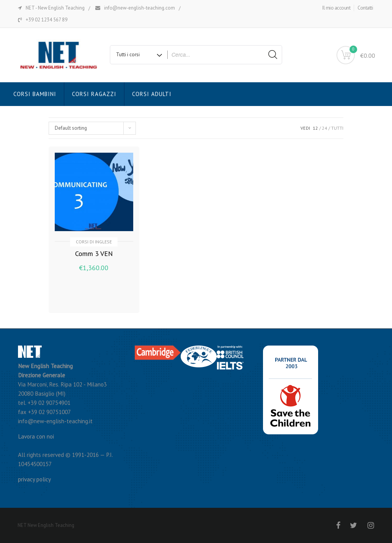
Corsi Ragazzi (94, 94)
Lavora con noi (36, 436)
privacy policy (34, 479)
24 (325, 128)
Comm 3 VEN (94, 254)
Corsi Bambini (35, 94)
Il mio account (336, 8)
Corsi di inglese (94, 242)
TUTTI (337, 128)
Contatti (365, 8)
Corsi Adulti (152, 94)
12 (315, 128)
